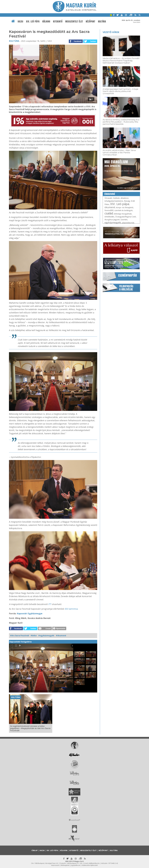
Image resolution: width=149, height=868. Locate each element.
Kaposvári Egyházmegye (30, 613)
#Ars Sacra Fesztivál (20, 636)
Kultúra (102, 22)
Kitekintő (58, 22)
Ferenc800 (109, 210)
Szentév (124, 220)
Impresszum (55, 865)
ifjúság (127, 201)
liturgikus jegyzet (112, 220)
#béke (34, 636)
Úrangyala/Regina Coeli (126, 217)
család (109, 213)
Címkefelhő (110, 194)
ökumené (110, 207)
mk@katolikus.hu (94, 863)
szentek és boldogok (124, 210)
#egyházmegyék (46, 636)
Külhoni (46, 22)
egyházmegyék (113, 223)
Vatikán (116, 198)
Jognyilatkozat (75, 865)
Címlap (35, 850)
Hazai (20, 22)
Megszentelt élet (74, 22)
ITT (50, 604)
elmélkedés (109, 217)
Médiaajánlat (65, 865)
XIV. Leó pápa (33, 22)
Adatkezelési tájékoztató (90, 865)
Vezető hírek (111, 32)
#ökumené (61, 636)
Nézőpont (91, 22)
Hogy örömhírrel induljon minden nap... (119, 166)
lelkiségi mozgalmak (123, 214)
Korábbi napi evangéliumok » (128, 188)
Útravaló (108, 198)
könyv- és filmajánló (125, 207)
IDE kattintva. (71, 609)
